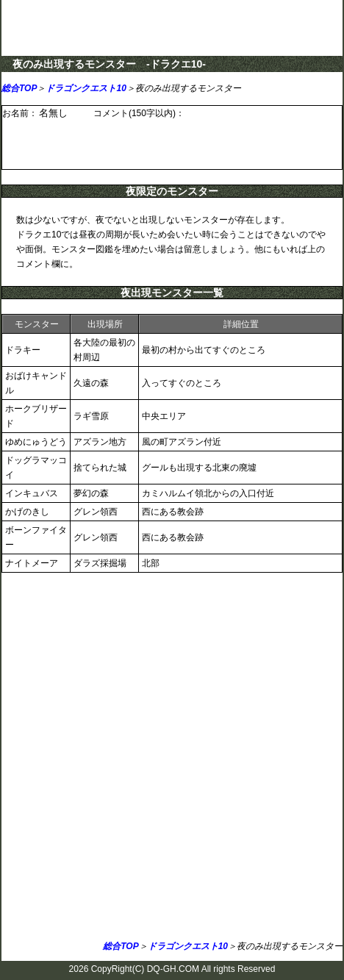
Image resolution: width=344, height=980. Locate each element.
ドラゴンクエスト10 (86, 88)
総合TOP (19, 88)
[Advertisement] (172, 759)
